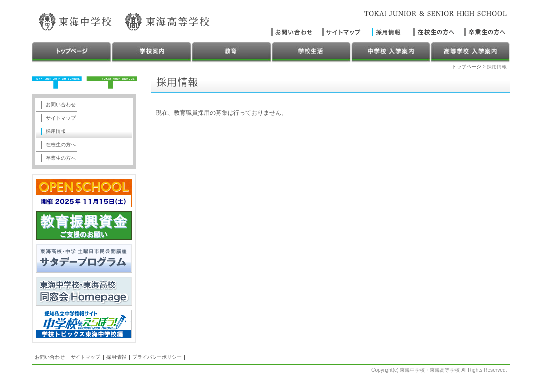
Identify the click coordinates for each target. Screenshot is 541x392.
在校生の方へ (61, 145)
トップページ (466, 67)
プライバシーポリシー (157, 357)
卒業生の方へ (61, 158)
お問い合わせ (61, 104)
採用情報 (56, 131)
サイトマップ (61, 118)
